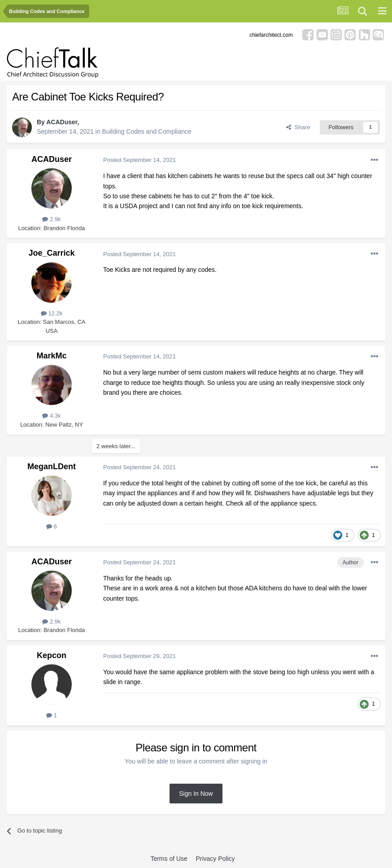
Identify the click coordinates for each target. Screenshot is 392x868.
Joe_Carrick (51, 253)
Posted (139, 160)
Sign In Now (196, 794)
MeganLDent (52, 467)
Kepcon (52, 655)
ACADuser (62, 122)
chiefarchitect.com (271, 35)
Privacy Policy (215, 859)
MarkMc (51, 356)
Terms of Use (169, 859)
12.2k (52, 313)
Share (298, 127)
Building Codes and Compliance (147, 131)
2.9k (51, 219)
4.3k (51, 416)
